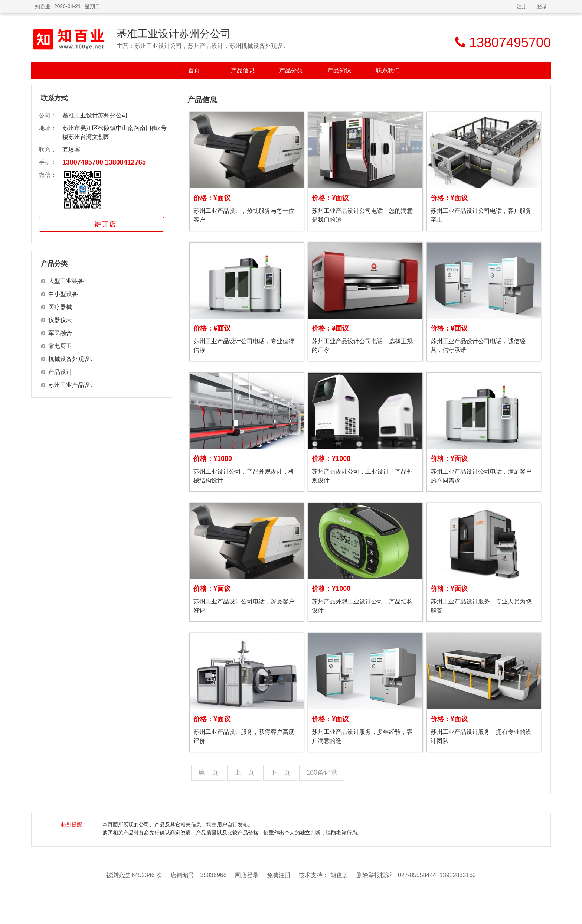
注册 (522, 6)
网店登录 (247, 875)
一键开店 (102, 224)
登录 (542, 6)
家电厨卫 (60, 346)
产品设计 (60, 372)
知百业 (43, 6)
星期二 (92, 6)
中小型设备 (63, 294)
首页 (194, 70)
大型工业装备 (66, 281)
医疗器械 (60, 307)
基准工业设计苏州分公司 (174, 34)
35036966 (213, 875)
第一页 (208, 772)
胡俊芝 (339, 875)
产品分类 (291, 70)
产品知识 (339, 70)
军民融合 (60, 333)
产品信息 (243, 70)
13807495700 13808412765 (104, 162)
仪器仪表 (60, 320)
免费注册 (279, 875)
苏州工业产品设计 (72, 385)
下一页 (280, 772)
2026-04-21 (68, 6)
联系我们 (388, 70)
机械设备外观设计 (72, 359)
